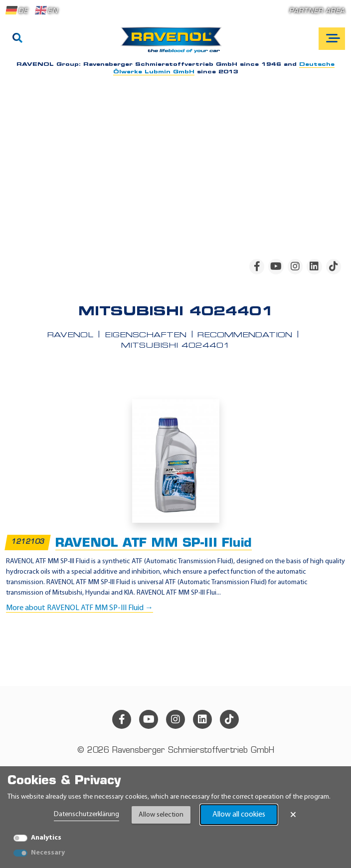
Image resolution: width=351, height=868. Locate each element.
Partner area (317, 11)
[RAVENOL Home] (174, 44)
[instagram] (295, 266)
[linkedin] (314, 266)
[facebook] (257, 266)
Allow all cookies (239, 815)
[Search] (17, 39)
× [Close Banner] (293, 815)
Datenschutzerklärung (87, 814)
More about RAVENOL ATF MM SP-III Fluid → (80, 608)
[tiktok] (334, 266)
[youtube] (276, 266)
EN (46, 10)
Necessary (48, 853)
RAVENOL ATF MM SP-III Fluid (154, 543)
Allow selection (161, 815)
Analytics (46, 838)
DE (17, 10)
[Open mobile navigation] (332, 39)
